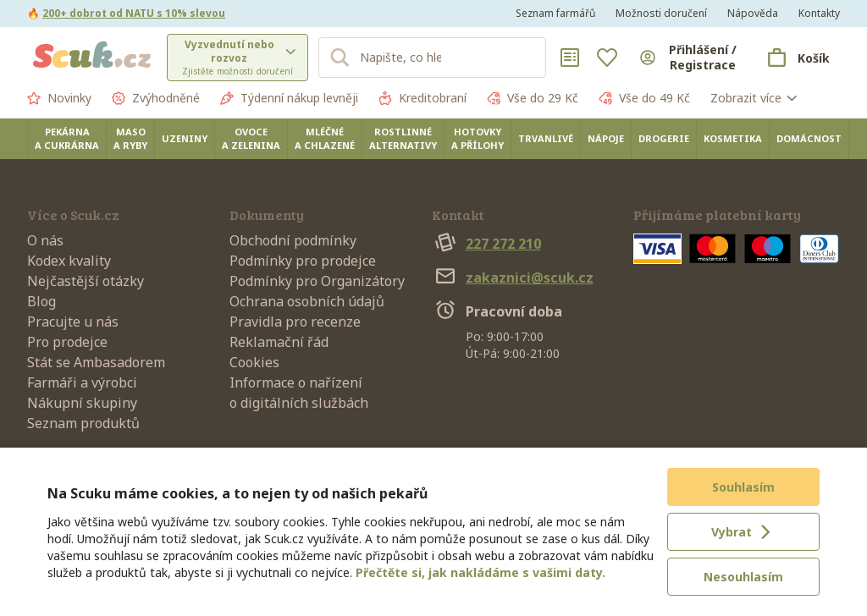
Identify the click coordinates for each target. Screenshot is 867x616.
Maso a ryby (130, 138)
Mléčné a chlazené (325, 138)
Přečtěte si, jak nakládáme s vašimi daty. (480, 572)
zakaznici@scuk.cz (513, 278)
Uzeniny (185, 138)
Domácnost (809, 138)
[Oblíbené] (607, 58)
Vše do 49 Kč (644, 98)
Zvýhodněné (156, 98)
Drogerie (664, 138)
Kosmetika (733, 138)
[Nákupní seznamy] (570, 58)
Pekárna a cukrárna (67, 138)
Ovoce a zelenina (251, 138)
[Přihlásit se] (689, 58)
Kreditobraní (422, 98)
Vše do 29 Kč (533, 98)
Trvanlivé (546, 138)
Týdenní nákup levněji (289, 98)
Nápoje (606, 138)
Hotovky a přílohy (478, 138)
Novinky (59, 98)
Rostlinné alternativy (403, 138)
